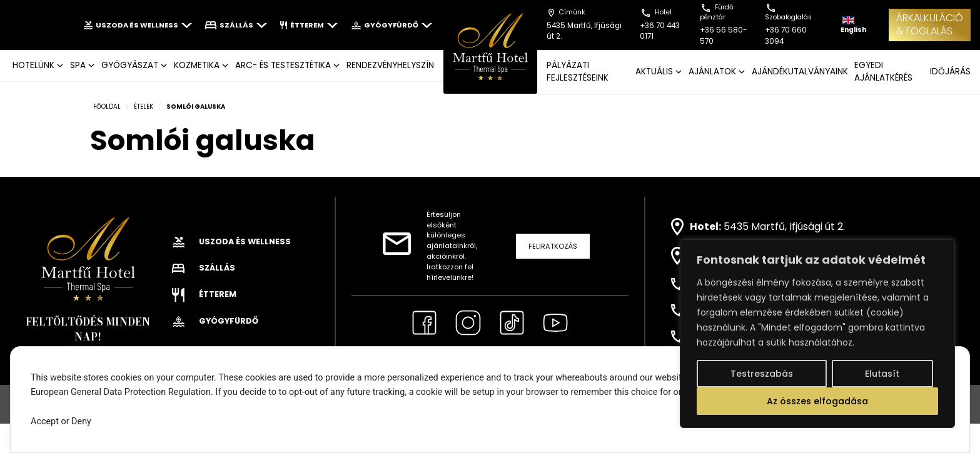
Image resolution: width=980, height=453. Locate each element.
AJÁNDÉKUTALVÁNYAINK (800, 72)
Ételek (144, 107)
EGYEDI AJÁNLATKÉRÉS (883, 72)
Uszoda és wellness (138, 25)
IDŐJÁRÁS (950, 72)
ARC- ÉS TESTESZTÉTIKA (283, 65)
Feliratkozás (553, 246)
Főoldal (107, 107)
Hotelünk (33, 65)
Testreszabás (762, 374)
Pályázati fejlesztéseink (578, 72)
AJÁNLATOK (712, 72)
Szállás (236, 25)
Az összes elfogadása (817, 401)
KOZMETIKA (197, 65)
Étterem (309, 25)
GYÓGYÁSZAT (130, 65)
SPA (78, 65)
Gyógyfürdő (391, 25)
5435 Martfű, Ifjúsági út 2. (784, 227)
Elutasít (882, 374)
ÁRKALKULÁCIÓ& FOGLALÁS (930, 24)
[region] (817, 334)
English (853, 25)
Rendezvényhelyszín (390, 65)
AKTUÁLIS (654, 72)
